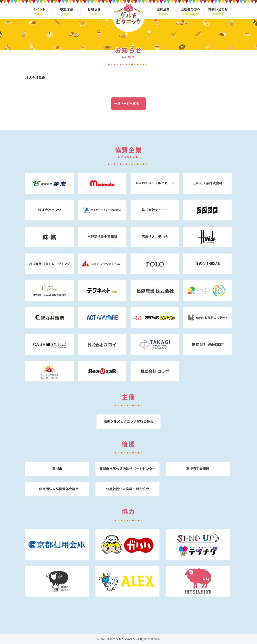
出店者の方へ (190, 9)
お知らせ (94, 9)
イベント (39, 9)
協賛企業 (163, 9)
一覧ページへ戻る (127, 104)
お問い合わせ (218, 9)
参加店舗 (67, 9)
